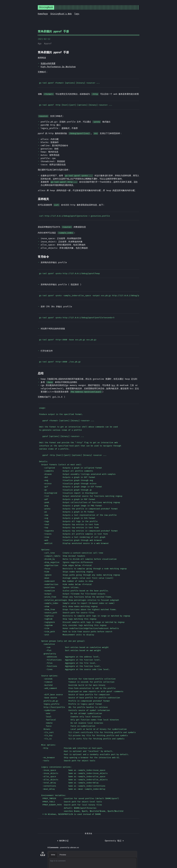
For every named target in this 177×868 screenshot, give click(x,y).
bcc (113, 385)
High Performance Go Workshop (58, 67)
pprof (48, 44)
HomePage (43, 14)
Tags (77, 14)
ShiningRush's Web (61, 14)
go (40, 44)
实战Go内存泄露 (48, 63)
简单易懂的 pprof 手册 (53, 31)
